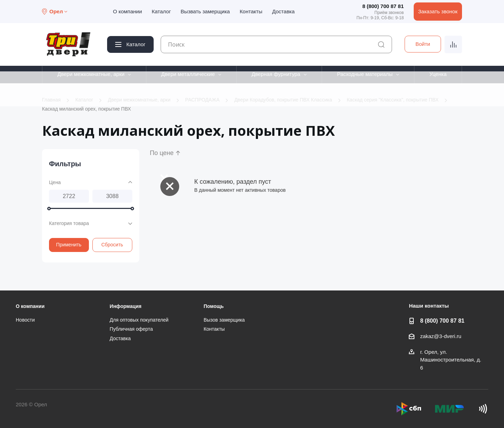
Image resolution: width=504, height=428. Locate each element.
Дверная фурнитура (276, 74)
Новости (25, 320)
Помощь (214, 306)
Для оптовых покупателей (139, 320)
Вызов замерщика (224, 320)
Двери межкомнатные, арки (91, 74)
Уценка (438, 74)
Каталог (162, 11)
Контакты (251, 11)
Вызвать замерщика (205, 11)
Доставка (283, 11)
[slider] (49, 209)
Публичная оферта (131, 329)
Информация (125, 306)
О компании (128, 11)
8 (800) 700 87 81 (383, 6)
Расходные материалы (365, 74)
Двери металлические (188, 74)
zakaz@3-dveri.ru (441, 336)
